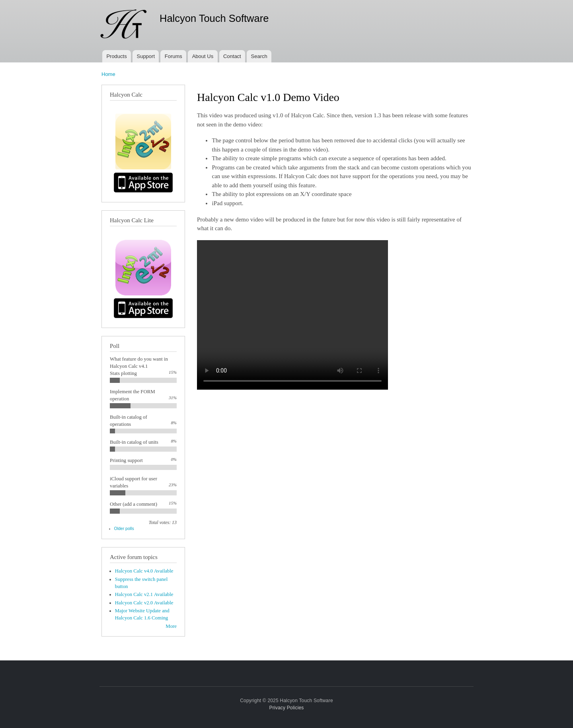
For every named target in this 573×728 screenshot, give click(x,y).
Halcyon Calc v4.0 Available (144, 571)
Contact (232, 56)
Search (259, 56)
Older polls (124, 528)
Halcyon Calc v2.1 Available (144, 594)
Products (116, 56)
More (171, 626)
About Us (203, 56)
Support (146, 56)
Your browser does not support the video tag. (292, 315)
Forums (173, 56)
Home (108, 74)
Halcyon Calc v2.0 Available (144, 603)
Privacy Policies (286, 708)
